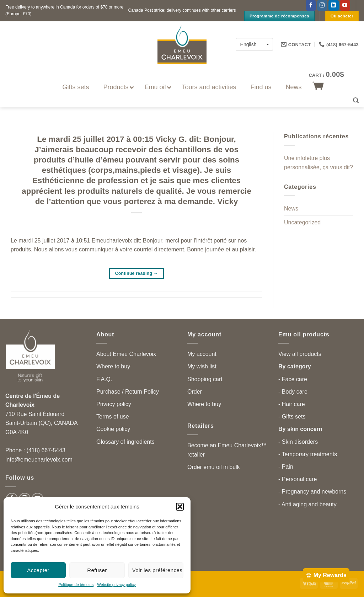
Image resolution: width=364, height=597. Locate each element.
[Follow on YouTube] (345, 5)
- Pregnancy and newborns (312, 492)
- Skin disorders (298, 442)
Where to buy (113, 366)
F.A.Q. (104, 379)
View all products (300, 354)
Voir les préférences (157, 570)
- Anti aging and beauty (307, 504)
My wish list (202, 366)
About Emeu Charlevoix (126, 354)
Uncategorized (302, 222)
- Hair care (292, 404)
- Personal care (298, 479)
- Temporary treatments (308, 454)
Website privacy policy (116, 585)
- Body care (293, 392)
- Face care (293, 379)
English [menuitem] (248, 45)
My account (202, 354)
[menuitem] (254, 44)
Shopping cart (205, 379)
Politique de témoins (76, 585)
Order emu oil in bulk (214, 467)
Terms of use (113, 417)
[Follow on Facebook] (311, 5)
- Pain (286, 467)
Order (195, 392)
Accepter (38, 570)
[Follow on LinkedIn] (334, 5)
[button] (180, 507)
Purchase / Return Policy (128, 392)
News (291, 209)
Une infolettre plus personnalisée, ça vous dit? (318, 163)
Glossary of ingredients (125, 442)
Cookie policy (113, 429)
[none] (254, 44)
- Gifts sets (292, 417)
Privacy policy (114, 404)
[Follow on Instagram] (322, 5)
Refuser (97, 570)
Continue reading (137, 274)
